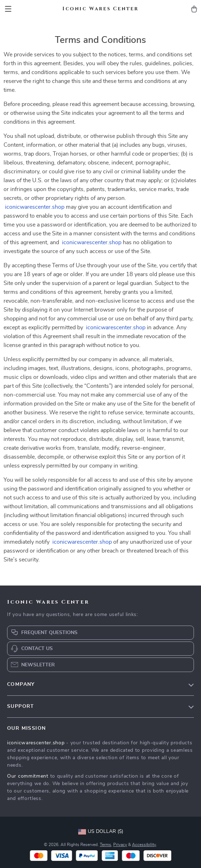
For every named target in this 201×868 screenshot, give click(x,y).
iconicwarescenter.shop (35, 207)
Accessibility (144, 845)
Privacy (120, 845)
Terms (105, 845)
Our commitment (28, 776)
